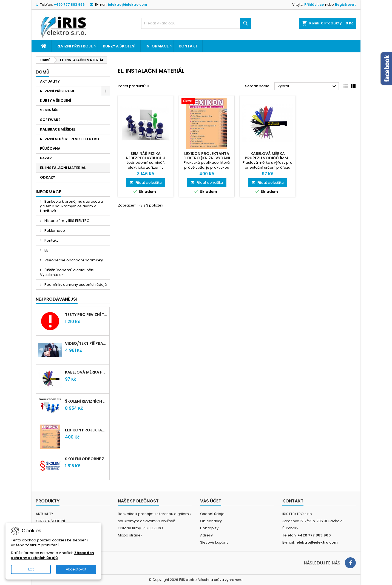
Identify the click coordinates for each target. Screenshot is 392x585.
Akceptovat (76, 569)
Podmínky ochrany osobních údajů (75, 285)
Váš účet (211, 501)
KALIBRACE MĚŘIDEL (58, 129)
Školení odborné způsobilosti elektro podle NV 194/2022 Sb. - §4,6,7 (86, 459)
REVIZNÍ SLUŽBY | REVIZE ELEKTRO (70, 139)
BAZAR (46, 158)
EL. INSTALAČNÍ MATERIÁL (63, 168)
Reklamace (54, 231)
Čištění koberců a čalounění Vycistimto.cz (67, 272)
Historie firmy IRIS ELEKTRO (67, 221)
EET (47, 250)
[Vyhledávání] (196, 23)
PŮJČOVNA (50, 149)
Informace (157, 46)
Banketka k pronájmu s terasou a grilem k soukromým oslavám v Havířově (72, 206)
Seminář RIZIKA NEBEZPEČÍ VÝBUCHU (146, 156)
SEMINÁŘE (49, 110)
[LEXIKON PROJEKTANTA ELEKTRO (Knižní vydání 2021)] (207, 101)
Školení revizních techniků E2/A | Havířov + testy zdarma (86, 401)
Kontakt (188, 46)
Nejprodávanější (57, 299)
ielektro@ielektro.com (127, 5)
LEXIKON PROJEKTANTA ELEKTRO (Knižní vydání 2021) (86, 430)
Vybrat (307, 86)
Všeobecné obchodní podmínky (73, 260)
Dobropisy (209, 528)
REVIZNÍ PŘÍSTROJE (75, 46)
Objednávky (211, 521)
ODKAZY (48, 177)
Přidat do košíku (146, 183)
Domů (42, 72)
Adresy (206, 535)
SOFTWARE (50, 120)
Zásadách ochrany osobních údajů (52, 555)
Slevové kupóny (214, 542)
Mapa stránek (130, 535)
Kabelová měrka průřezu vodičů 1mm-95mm (86, 372)
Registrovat (345, 5)
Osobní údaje (212, 514)
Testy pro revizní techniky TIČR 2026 (86, 315)
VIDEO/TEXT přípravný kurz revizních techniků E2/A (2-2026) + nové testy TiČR (86, 343)
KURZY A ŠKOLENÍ (119, 46)
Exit (31, 569)
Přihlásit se (314, 5)
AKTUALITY (50, 81)
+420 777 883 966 (69, 5)
